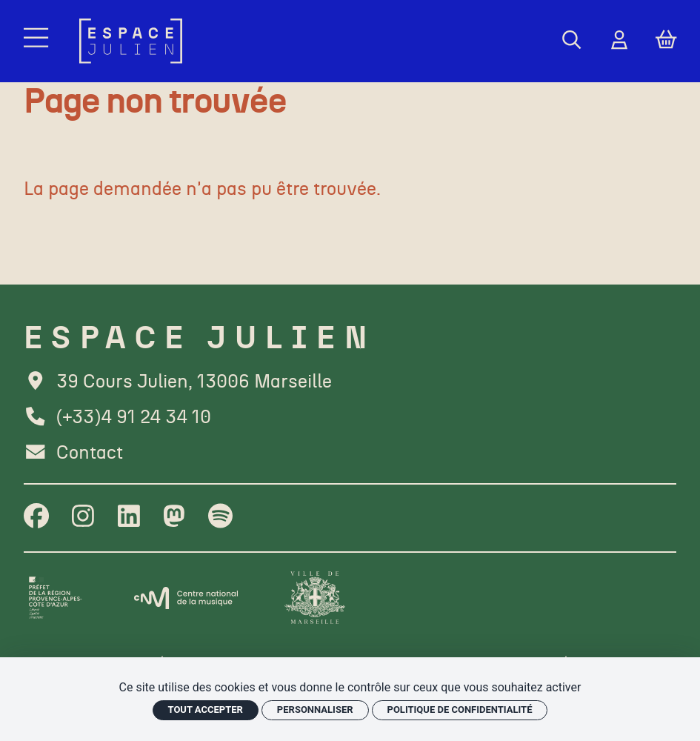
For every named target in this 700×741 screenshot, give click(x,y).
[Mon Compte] (619, 41)
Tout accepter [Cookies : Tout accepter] (206, 710)
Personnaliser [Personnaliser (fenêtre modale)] (315, 710)
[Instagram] (83, 518)
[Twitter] (174, 518)
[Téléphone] (117, 418)
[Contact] (73, 453)
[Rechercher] (572, 41)
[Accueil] (131, 41)
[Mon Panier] (666, 41)
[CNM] (186, 598)
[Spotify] (220, 518)
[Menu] (38, 41)
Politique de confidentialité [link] (460, 710)
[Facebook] (36, 518)
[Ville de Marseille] (315, 598)
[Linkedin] (129, 518)
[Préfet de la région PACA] (56, 598)
